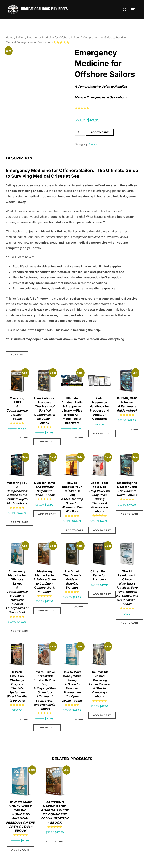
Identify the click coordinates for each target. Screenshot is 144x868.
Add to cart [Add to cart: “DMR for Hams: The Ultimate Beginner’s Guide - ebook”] (47, 518)
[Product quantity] (80, 136)
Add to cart (100, 136)
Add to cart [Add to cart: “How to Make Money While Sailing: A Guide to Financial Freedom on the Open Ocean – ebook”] (75, 723)
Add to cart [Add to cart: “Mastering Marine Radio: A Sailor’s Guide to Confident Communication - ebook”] (47, 614)
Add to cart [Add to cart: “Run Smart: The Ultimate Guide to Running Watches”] (75, 610)
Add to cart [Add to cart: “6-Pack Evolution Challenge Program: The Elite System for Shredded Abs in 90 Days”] (20, 723)
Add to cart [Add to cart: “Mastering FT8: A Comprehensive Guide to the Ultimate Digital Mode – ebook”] (20, 526)
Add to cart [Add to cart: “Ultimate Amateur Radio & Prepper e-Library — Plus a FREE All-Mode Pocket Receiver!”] (75, 441)
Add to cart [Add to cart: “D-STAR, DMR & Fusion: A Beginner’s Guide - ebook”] (129, 433)
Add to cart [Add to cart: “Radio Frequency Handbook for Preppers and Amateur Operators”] (102, 437)
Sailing (20, 41)
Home (10, 41)
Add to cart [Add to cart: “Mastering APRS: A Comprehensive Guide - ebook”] (20, 441)
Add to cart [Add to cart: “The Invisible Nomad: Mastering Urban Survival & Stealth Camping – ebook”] (102, 719)
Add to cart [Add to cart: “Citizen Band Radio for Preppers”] (102, 598)
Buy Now (17, 358)
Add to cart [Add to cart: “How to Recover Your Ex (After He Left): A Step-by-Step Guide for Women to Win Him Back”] (75, 534)
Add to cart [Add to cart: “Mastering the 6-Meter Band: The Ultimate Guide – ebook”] (129, 518)
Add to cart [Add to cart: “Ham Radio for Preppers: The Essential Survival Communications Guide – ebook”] (47, 445)
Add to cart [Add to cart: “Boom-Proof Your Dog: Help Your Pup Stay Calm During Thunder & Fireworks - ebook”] (102, 534)
